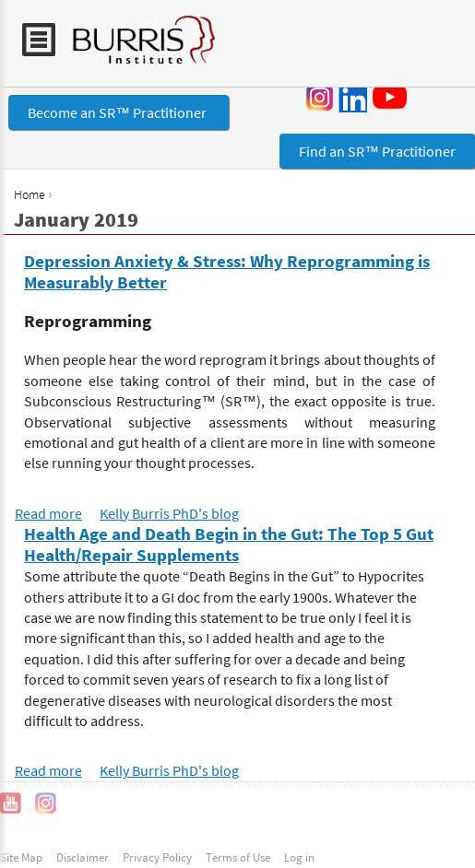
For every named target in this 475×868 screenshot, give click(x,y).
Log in (299, 857)
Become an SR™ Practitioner (119, 112)
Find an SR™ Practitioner (377, 151)
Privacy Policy (157, 857)
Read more (48, 513)
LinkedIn (352, 98)
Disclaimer (83, 857)
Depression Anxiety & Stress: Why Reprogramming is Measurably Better (227, 271)
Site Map (21, 857)
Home (30, 194)
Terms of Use (238, 857)
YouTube (393, 97)
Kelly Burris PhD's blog (169, 513)
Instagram (320, 98)
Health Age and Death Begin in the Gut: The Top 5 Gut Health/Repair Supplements (229, 544)
